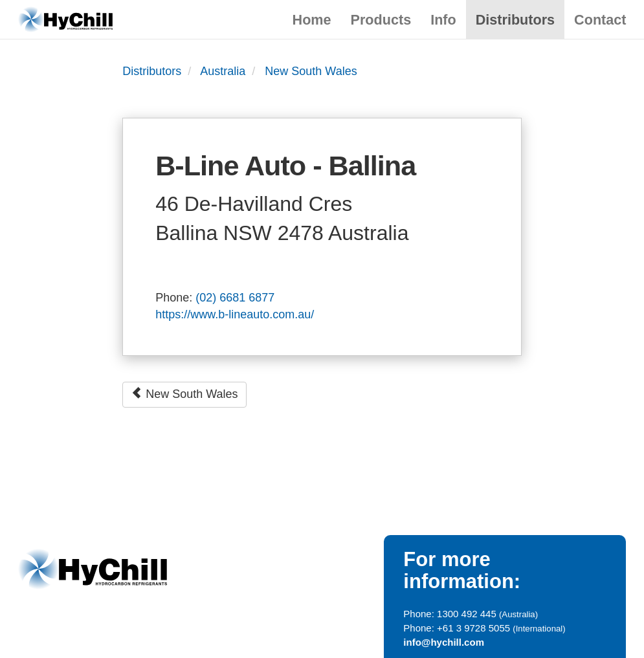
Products (381, 20)
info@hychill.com (444, 642)
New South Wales (311, 71)
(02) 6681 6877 (235, 298)
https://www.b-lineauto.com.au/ (235, 314)
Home (312, 20)
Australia (223, 71)
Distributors (515, 20)
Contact (600, 20)
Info (443, 20)
